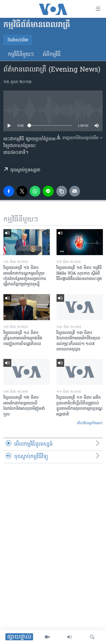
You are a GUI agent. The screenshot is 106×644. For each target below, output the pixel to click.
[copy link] (62, 191)
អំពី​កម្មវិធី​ (52, 55)
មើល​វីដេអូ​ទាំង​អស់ (90, 423)
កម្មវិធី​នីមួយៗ (21, 55)
